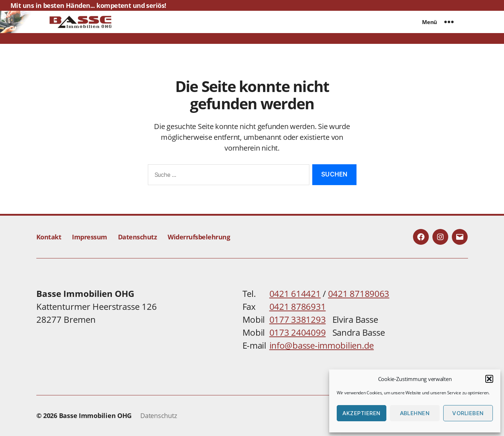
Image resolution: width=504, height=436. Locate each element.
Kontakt (49, 237)
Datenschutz (138, 237)
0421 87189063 (359, 293)
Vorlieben (468, 413)
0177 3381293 (298, 319)
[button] (489, 379)
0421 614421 (295, 293)
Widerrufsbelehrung (199, 237)
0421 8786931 (298, 306)
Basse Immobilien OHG (96, 416)
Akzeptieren (362, 413)
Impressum (90, 237)
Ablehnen (415, 413)
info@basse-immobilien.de (322, 345)
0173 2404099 (298, 332)
